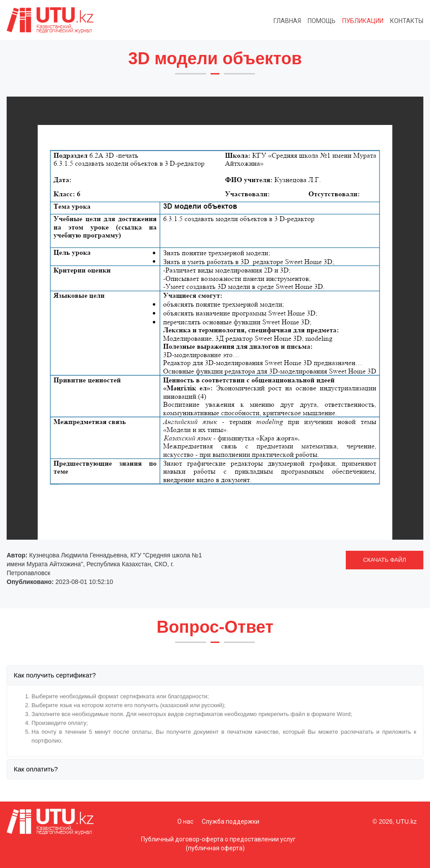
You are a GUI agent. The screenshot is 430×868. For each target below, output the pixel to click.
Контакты (407, 21)
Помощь (322, 21)
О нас (185, 821)
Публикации (363, 21)
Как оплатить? (36, 769)
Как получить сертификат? (55, 675)
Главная (287, 21)
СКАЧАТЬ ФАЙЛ (385, 560)
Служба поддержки (231, 821)
